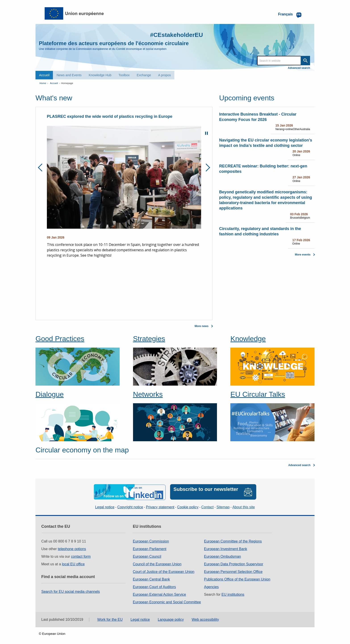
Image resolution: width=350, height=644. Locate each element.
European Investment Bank (226, 548)
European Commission (151, 540)
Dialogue (50, 394)
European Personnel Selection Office (233, 570)
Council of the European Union (157, 563)
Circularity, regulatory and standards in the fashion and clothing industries (260, 231)
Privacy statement (160, 506)
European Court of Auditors (154, 586)
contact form (81, 555)
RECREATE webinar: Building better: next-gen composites (263, 169)
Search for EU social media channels (71, 590)
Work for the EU (110, 618)
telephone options (72, 548)
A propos (165, 75)
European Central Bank (151, 578)
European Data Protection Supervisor (234, 563)
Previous (42, 167)
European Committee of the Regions (233, 540)
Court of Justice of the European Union (164, 570)
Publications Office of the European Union (237, 578)
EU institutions (233, 593)
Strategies (149, 338)
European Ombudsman (222, 555)
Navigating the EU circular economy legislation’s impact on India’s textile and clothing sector (266, 143)
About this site (244, 506)
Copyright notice (130, 506)
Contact (207, 506)
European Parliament (150, 548)
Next (206, 167)
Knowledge (248, 338)
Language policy (171, 618)
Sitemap (223, 506)
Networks (148, 394)
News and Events (69, 75)
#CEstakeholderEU (173, 35)
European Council (147, 555)
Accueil (44, 75)
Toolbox (124, 75)
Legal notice (105, 506)
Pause (206, 133)
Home (43, 83)
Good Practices (60, 338)
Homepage (67, 83)
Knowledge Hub (100, 75)
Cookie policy (188, 506)
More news (202, 326)
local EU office (73, 563)
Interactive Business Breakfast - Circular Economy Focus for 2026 (258, 117)
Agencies (211, 586)
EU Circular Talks (258, 394)
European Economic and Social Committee (167, 601)
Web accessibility (205, 618)
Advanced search (299, 68)
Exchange (144, 75)
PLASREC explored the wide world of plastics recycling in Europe (110, 116)
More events (303, 254)
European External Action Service (159, 593)
